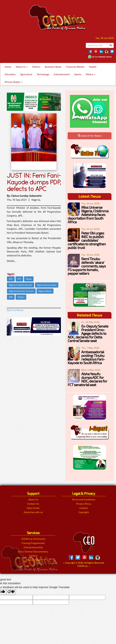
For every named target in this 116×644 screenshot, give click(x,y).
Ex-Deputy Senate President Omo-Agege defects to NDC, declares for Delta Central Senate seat (88, 333)
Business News (53, 67)
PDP (11, 297)
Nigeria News (45, 291)
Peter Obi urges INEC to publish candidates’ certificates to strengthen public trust (87, 240)
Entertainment (62, 74)
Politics (36, 67)
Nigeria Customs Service (21, 285)
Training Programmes (33, 543)
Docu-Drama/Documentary (33, 551)
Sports (78, 74)
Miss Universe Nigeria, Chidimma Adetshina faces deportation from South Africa (88, 215)
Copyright (84, 512)
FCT (19, 279)
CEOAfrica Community (33, 539)
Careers (33, 556)
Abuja (29, 279)
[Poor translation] (11, 592)
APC (11, 279)
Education (10, 74)
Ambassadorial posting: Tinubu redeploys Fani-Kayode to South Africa (86, 357)
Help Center (33, 508)
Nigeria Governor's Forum (21, 291)
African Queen (14, 82)
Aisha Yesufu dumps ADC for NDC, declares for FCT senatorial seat (87, 379)
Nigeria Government (47, 285)
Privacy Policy (84, 504)
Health (93, 67)
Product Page (33, 560)
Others (91, 74)
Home (8, 67)
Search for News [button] (90, 136)
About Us (22, 67)
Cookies (84, 508)
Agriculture (26, 74)
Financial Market (75, 67)
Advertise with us (33, 512)
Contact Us (33, 504)
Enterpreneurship (33, 547)
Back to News (15, 310)
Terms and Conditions (84, 499)
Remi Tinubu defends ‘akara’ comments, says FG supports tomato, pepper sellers (87, 266)
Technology (43, 74)
